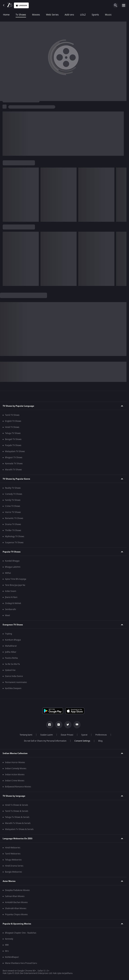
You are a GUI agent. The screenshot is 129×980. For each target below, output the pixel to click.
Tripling (8, 634)
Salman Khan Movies (15, 896)
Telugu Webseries (13, 860)
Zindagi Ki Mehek (13, 603)
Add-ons (69, 15)
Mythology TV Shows (15, 536)
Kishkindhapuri (12, 957)
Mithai (8, 573)
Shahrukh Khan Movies (16, 908)
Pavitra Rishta (11, 658)
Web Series (52, 15)
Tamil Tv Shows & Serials (17, 811)
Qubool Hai (10, 670)
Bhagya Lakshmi (13, 567)
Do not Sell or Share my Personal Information (45, 741)
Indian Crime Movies (15, 781)
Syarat (84, 735)
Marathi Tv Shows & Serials (18, 823)
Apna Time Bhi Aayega (16, 579)
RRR (7, 945)
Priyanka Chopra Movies (16, 914)
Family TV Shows (13, 500)
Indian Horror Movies (15, 762)
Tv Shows (21, 15)
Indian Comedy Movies (16, 769)
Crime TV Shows (13, 506)
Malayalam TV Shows (15, 451)
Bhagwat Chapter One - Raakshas (21, 933)
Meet (7, 615)
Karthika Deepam (13, 688)
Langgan (21, 5)
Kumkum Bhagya (13, 640)
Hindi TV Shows (12, 427)
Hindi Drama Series (14, 866)
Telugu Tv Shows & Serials (17, 817)
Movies (36, 15)
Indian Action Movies (15, 775)
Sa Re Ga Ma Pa (12, 664)
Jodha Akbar (11, 652)
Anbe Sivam (11, 591)
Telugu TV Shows (13, 433)
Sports (95, 15)
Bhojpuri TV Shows (14, 458)
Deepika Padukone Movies (17, 890)
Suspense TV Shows (14, 543)
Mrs (7, 951)
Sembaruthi (10, 609)
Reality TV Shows (13, 488)
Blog (100, 741)
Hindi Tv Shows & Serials (17, 805)
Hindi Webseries (13, 848)
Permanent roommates (16, 682)
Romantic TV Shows (14, 518)
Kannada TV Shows (14, 464)
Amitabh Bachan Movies (16, 902)
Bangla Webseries (14, 872)
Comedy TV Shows (14, 494)
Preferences (101, 735)
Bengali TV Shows (13, 439)
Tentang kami (26, 735)
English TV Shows (13, 421)
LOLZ (83, 15)
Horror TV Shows (13, 512)
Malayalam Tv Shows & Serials (19, 829)
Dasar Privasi (67, 735)
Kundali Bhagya (12, 561)
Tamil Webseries (13, 854)
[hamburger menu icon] (124, 5)
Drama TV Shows (13, 524)
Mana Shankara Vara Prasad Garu (21, 963)
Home (6, 15)
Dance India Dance (14, 676)
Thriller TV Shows (13, 530)
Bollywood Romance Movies (18, 787)
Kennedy (9, 939)
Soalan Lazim (47, 735)
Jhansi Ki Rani (11, 597)
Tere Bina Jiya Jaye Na (15, 585)
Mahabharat (11, 646)
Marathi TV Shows (13, 470)
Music (108, 15)
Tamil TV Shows (12, 415)
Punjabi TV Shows (13, 445)
